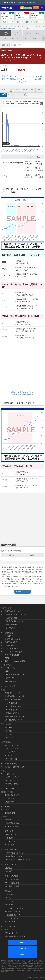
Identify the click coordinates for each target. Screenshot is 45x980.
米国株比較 (31, 22)
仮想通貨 (8, 891)
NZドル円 (9, 755)
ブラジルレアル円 (12, 749)
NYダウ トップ (10, 774)
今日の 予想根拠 (11, 703)
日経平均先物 (10, 645)
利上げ (3, 94)
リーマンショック (12, 834)
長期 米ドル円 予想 (12, 713)
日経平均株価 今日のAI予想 (15, 614)
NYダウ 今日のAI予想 (13, 777)
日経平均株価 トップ (13, 611)
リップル (9, 898)
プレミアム (28, 8)
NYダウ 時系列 (10, 788)
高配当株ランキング (17, 33)
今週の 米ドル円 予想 (13, 706)
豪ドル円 (9, 727)
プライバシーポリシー (14, 933)
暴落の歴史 (9, 831)
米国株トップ (6, 33)
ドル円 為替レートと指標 (15, 696)
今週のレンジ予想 (12, 780)
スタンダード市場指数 (13, 652)
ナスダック (9, 807)
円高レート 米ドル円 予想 (15, 716)
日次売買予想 (10, 628)
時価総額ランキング (13, 911)
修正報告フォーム (22, 592)
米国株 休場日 (10, 802)
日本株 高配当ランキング (15, 853)
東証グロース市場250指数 (15, 661)
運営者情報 (9, 929)
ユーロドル (9, 738)
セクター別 (15, 38)
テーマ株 (40, 22)
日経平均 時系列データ (14, 642)
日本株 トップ (10, 668)
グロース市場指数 (12, 655)
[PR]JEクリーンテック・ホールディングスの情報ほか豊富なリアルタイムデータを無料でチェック (22, 79)
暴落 (35, 38)
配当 (5, 38)
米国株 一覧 (10, 798)
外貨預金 (9, 868)
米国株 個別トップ (12, 795)
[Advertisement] (22, 366)
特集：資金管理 (11, 864)
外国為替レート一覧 (13, 693)
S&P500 (8, 810)
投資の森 (7, 8)
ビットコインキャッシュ (14, 908)
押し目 (36, 8)
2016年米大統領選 (12, 886)
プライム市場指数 (12, 649)
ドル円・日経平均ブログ (14, 767)
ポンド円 (9, 734)
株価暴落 (8, 819)
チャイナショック (12, 841)
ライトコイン (10, 905)
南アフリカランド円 (13, 745)
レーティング (13, 22)
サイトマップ (10, 926)
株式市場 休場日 (11, 681)
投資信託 (9, 871)
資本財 (4, 51)
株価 (4, 89)
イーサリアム (10, 901)
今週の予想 (9, 633)
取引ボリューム (11, 922)
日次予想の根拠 (11, 618)
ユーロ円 (9, 731)
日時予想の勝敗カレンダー (15, 621)
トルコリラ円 (10, 752)
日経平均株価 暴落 (12, 823)
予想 (11, 90)
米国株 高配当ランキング (15, 856)
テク (18, 94)
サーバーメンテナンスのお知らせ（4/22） (23, 3)
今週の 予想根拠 (11, 710)
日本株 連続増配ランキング (15, 675)
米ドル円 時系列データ (14, 720)
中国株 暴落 (10, 845)
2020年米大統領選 (12, 883)
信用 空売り (25, 95)
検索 (7, 671)
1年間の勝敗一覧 (12, 625)
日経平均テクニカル (13, 639)
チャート (11, 94)
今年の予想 (9, 636)
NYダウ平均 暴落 (12, 826)
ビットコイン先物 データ (15, 918)
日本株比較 (23, 22)
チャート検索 (10, 686)
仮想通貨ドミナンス (13, 915)
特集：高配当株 (11, 849)
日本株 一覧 (10, 678)
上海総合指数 (10, 813)
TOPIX (7, 658)
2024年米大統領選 (12, 879)
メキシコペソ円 (11, 759)
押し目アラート (39, 33)
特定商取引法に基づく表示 (15, 936)
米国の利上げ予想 (12, 784)
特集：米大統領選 (12, 876)
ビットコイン (10, 894)
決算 (25, 38)
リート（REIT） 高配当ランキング (18, 860)
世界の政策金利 (11, 764)
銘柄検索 (28, 33)
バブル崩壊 (9, 838)
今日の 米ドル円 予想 (13, 699)
